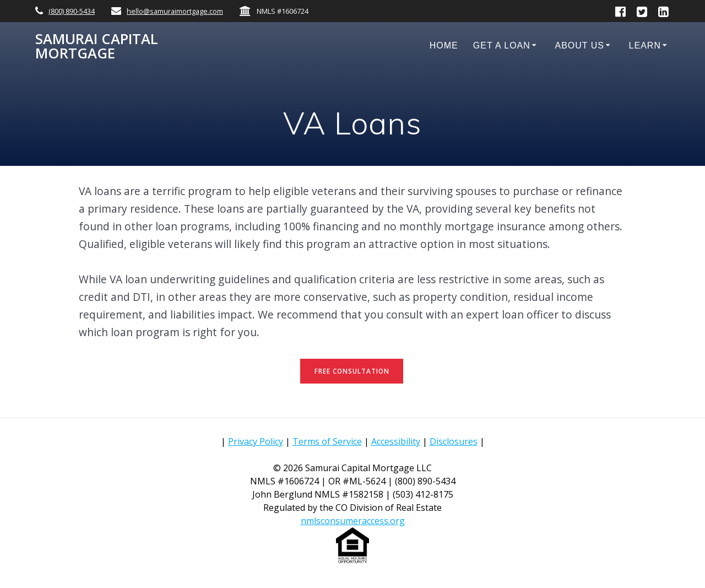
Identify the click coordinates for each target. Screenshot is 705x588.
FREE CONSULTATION (352, 371)
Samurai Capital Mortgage (97, 46)
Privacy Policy (256, 441)
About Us (579, 45)
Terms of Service (327, 441)
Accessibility (396, 441)
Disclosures (454, 441)
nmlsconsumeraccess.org (353, 521)
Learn (645, 45)
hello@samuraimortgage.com (175, 11)
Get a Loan (502, 45)
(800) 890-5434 (72, 11)
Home (444, 45)
